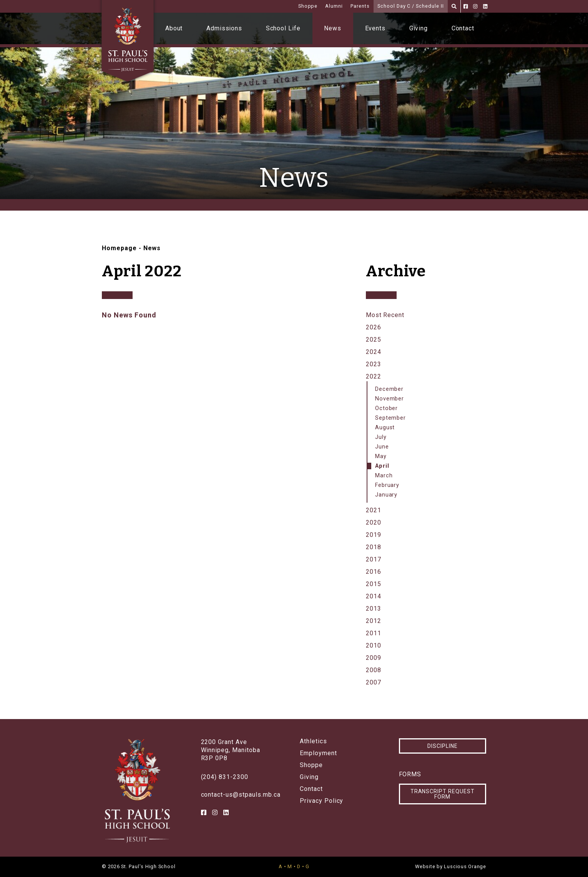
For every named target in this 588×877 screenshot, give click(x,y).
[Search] (454, 6)
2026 (374, 327)
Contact (463, 28)
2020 (374, 522)
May (381, 456)
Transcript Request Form (443, 794)
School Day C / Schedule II (411, 6)
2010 (374, 645)
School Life (283, 28)
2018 (374, 547)
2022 (374, 376)
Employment (318, 753)
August (385, 428)
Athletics (313, 741)
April (382, 466)
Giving (419, 28)
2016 (374, 572)
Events (375, 28)
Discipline (443, 746)
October (387, 408)
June (382, 447)
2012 (374, 621)
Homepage (119, 248)
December (390, 389)
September (391, 418)
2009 (374, 658)
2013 (374, 609)
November (390, 399)
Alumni (334, 6)
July (381, 437)
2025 (374, 340)
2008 (374, 670)
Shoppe (308, 6)
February (387, 485)
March (384, 476)
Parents (360, 6)
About (174, 28)
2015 (374, 584)
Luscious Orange (465, 866)
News (333, 28)
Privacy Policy (321, 801)
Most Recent (385, 315)
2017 (374, 559)
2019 (374, 535)
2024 (374, 352)
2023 (374, 364)
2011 (374, 633)
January (386, 495)
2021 (374, 510)
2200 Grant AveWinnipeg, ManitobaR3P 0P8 (231, 750)
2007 (374, 682)
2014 (374, 596)
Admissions (224, 28)
